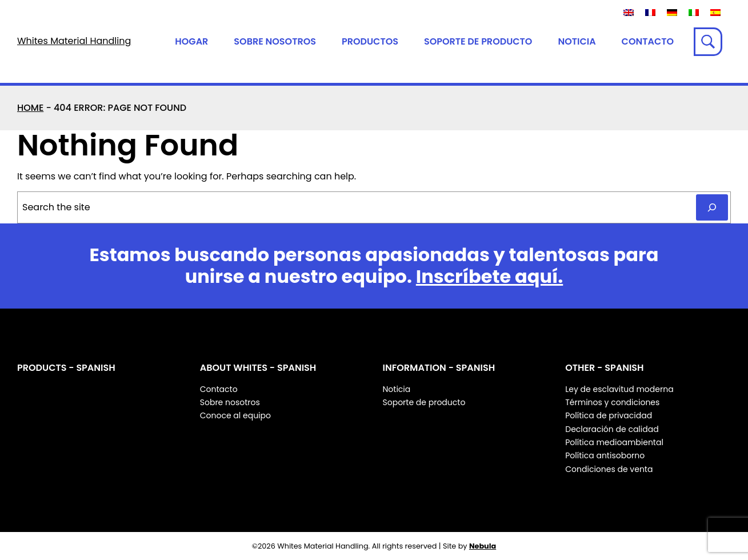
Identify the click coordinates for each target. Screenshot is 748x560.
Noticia (577, 41)
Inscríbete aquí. (489, 276)
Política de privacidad (609, 415)
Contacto (648, 41)
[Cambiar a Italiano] (694, 12)
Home (30, 108)
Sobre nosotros (275, 41)
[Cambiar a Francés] (650, 12)
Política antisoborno (605, 455)
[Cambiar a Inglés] (629, 12)
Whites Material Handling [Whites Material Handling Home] (74, 41)
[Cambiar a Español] (715, 12)
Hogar (191, 41)
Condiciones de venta (609, 469)
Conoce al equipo (235, 415)
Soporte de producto (478, 41)
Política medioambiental (614, 442)
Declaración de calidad (612, 429)
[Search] (712, 207)
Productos (370, 41)
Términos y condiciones (612, 402)
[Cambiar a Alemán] (672, 12)
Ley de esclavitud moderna (619, 389)
